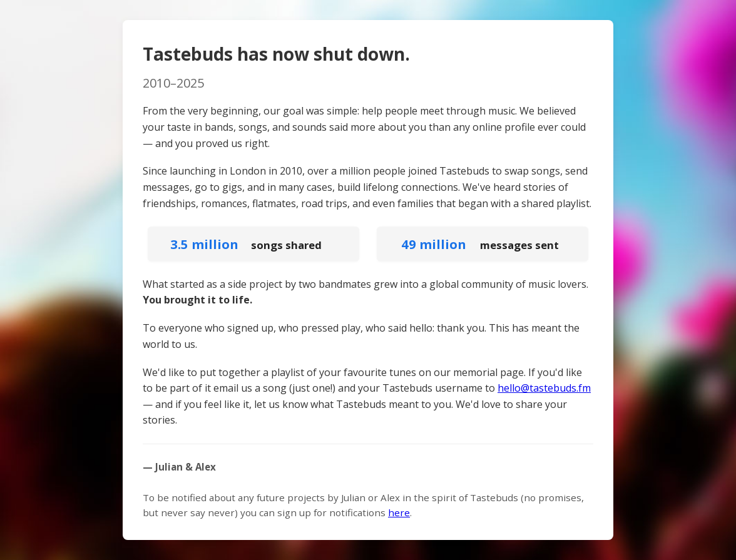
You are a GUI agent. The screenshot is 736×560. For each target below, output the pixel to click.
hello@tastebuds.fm (544, 388)
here (399, 512)
